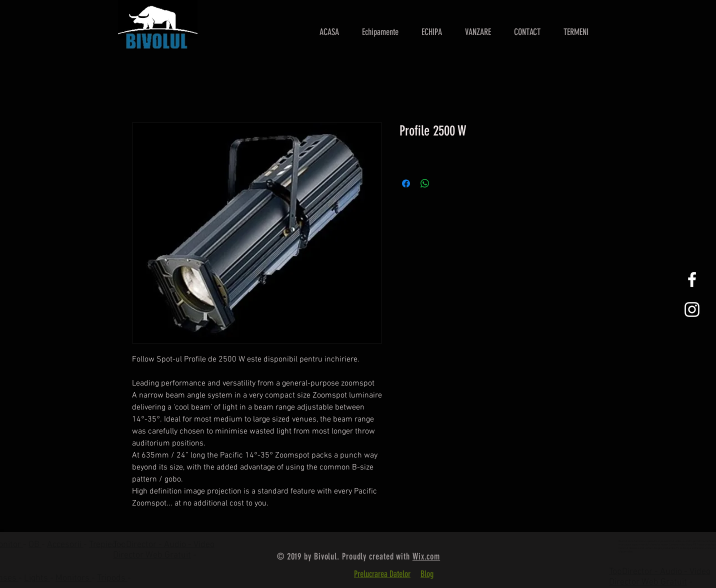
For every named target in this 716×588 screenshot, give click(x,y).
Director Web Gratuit (152, 555)
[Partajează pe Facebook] (406, 183)
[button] (478, 32)
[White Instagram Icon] (692, 309)
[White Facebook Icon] (692, 279)
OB (35, 545)
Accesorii (65, 545)
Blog (427, 574)
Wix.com (426, 556)
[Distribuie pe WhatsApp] (425, 183)
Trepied (104, 545)
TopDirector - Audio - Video (660, 572)
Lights (37, 578)
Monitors (73, 578)
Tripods (112, 578)
